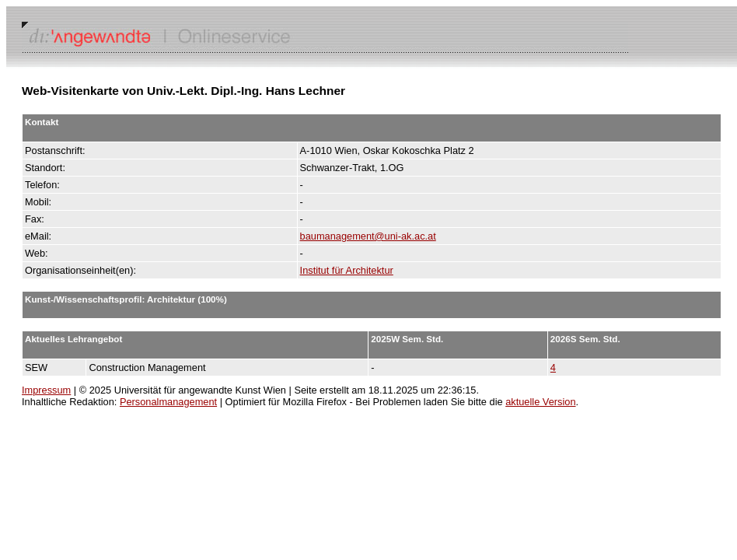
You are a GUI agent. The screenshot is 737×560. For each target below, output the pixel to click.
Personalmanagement (168, 402)
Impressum (46, 390)
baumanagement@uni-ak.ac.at (368, 236)
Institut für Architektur (347, 270)
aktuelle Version (540, 402)
